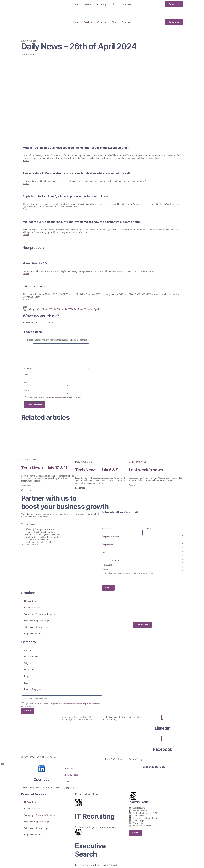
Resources (127, 4)
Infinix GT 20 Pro (69, 309)
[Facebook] (163, 739)
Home (76, 4)
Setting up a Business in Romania (39, 614)
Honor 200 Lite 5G (51, 309)
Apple (25, 309)
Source (26, 161)
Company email (108, 545)
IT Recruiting (30, 601)
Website (27, 391)
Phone (104, 553)
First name (106, 529)
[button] (102, 323)
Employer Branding (33, 634)
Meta (81, 309)
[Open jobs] (42, 769)
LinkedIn (163, 729)
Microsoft (88, 309)
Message (105, 569)
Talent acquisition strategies (37, 627)
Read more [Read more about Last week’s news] (134, 485)
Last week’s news (146, 470)
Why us (28, 663)
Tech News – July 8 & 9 (97, 470)
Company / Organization (110, 537)
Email (27, 383)
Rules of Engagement (34, 690)
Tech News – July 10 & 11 (44, 468)
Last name (146, 529)
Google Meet (35, 309)
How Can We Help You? (110, 561)
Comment (28, 368)
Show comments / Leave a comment (39, 323)
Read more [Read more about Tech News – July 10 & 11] (26, 486)
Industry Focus (31, 657)
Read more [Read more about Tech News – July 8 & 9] (80, 488)
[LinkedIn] (163, 718)
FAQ (26, 683)
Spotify (97, 309)
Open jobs (42, 780)
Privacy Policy (136, 760)
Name (27, 375)
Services (88, 4)
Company (102, 4)
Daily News (27, 41)
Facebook (163, 750)
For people (29, 670)
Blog (114, 4)
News (36, 41)
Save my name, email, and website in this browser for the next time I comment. (54, 398)
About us (28, 650)
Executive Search (32, 608)
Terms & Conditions (114, 760)
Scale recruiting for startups (37, 621)
